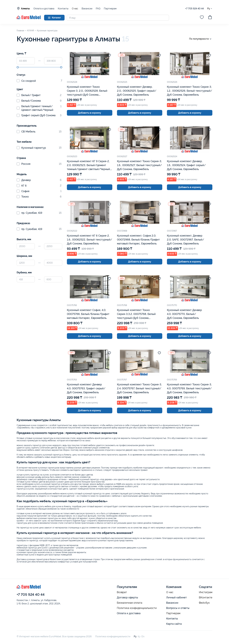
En (143, 636)
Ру (210, 9)
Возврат (122, 592)
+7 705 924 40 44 (194, 9)
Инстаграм (206, 592)
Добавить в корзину (90, 113)
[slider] (18, 67)
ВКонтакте (206, 598)
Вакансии (87, 9)
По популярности (201, 39)
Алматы (23, 8)
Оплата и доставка (44, 9)
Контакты (63, 9)
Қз (139, 636)
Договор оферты (127, 597)
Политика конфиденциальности (137, 608)
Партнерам (110, 9)
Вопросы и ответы (178, 608)
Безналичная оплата (130, 603)
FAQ (98, 9)
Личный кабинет (176, 597)
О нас (75, 9)
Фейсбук (204, 603)
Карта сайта (174, 624)
